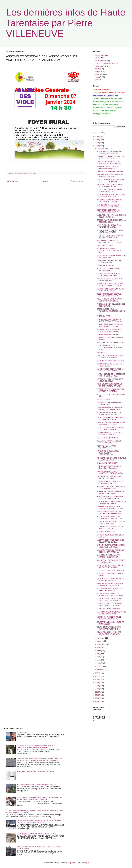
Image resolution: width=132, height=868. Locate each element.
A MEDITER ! (101, 353)
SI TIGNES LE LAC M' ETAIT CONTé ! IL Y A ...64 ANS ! (37, 834)
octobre (100, 641)
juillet (99, 651)
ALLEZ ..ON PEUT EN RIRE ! (107, 438)
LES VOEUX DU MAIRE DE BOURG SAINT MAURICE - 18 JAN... (110, 325)
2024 (97, 143)
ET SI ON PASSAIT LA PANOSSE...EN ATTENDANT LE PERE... (111, 390)
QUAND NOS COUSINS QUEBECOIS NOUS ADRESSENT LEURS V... (110, 285)
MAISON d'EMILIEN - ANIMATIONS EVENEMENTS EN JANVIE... (109, 330)
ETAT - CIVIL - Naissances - (105, 63)
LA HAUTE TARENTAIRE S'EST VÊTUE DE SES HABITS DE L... (111, 523)
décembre (101, 149)
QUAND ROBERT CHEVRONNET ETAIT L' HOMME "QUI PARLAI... (111, 502)
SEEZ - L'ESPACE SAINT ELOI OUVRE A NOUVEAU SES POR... (111, 424)
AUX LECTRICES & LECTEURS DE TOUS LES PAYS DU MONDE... (110, 370)
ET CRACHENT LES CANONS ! (108, 609)
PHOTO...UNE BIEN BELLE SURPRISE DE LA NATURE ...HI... (111, 305)
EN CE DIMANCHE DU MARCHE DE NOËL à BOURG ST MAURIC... (110, 498)
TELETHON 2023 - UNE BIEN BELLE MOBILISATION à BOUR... (110, 579)
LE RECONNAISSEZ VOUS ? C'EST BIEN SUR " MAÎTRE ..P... (110, 528)
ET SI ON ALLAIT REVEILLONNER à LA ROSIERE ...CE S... (111, 221)
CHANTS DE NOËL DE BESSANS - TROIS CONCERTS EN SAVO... (109, 600)
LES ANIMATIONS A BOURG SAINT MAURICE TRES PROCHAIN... (110, 408)
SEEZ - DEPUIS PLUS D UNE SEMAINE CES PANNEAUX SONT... (111, 196)
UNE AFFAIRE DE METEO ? (107, 463)
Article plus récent (13, 181)
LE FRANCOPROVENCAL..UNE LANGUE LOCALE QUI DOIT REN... (111, 508)
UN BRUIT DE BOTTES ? (106, 532)
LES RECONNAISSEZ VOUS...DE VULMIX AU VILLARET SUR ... (109, 618)
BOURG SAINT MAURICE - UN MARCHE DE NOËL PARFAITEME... (111, 595)
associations (99, 55)
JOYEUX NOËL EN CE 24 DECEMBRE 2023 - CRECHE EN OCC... (111, 375)
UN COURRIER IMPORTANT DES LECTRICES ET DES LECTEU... (109, 513)
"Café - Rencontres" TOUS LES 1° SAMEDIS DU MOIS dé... (109, 167)
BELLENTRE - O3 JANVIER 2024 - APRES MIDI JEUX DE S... (109, 442)
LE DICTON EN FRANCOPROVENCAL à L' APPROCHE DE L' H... (111, 418)
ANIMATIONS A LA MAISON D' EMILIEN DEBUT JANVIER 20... (111, 216)
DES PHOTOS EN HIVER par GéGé (110, 172)
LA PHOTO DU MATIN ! (105, 266)
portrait (97, 77)
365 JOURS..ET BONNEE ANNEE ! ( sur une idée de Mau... (111, 256)
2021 (97, 676)
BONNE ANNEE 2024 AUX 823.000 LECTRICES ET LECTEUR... (109, 152)
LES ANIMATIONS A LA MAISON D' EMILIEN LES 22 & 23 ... (109, 434)
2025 (97, 140)
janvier (100, 669)
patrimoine (98, 74)
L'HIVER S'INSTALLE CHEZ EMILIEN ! (111, 570)
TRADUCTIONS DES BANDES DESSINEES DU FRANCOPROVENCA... (108, 453)
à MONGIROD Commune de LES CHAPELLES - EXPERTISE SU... (110, 206)
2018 (97, 686)
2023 (97, 146)
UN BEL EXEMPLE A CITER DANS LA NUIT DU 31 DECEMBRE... (110, 181)
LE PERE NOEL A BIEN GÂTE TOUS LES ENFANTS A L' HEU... (110, 482)
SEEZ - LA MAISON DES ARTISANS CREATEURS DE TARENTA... (110, 585)
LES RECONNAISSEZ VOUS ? (108, 334)
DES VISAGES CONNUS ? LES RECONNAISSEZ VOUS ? (108, 211)
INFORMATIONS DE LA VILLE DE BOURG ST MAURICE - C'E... (109, 633)
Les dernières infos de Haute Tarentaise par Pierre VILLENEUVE (66, 23)
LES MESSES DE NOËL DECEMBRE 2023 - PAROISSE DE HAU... (110, 429)
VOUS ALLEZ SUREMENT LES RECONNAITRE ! (108, 270)
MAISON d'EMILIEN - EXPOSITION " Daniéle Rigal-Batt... (110, 280)
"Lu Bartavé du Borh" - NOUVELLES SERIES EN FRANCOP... (110, 590)
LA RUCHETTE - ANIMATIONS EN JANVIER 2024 (109, 403)
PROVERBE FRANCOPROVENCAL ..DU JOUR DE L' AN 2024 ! (110, 201)
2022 (97, 673)
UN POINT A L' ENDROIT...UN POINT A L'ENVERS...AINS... (111, 561)
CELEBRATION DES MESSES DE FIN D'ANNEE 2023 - (111, 623)
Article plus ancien (78, 181)
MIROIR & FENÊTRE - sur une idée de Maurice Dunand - (110, 365)
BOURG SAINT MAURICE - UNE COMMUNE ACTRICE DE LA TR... (110, 518)
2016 (97, 692)
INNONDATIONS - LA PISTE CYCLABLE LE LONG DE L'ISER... (111, 459)
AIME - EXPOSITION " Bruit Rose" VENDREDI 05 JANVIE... (109, 226)
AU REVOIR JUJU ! (24, 733)
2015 (97, 695)
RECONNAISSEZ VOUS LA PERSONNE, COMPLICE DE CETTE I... (111, 311)
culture (97, 58)
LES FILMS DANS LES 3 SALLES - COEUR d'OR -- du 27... (109, 262)
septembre (101, 644)
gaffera (72, 863)
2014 (97, 698)
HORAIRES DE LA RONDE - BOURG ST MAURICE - (36, 772)
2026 (97, 137)
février (100, 666)
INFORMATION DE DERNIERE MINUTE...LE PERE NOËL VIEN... (110, 472)
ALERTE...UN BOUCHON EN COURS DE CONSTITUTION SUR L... (110, 191)
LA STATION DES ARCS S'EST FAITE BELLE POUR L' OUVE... (110, 541)
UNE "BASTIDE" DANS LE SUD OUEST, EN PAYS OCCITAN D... (111, 176)
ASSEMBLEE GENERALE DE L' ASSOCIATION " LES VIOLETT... (109, 241)
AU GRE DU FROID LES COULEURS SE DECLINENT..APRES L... (110, 551)
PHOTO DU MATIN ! (104, 399)
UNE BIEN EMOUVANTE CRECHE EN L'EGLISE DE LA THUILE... (111, 546)
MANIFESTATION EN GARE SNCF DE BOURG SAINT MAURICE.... (111, 566)
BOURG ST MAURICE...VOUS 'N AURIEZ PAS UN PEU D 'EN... (109, 628)
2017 (97, 689)
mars (99, 663)
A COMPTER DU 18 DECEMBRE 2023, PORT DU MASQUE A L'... (111, 487)
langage (98, 72)
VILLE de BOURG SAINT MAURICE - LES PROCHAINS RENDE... (110, 300)
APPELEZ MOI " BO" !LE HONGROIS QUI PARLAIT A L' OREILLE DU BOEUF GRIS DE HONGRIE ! (37, 747)
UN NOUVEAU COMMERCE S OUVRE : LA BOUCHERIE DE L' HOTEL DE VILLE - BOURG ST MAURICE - (40, 798)
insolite (97, 69)
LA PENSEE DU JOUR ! (105, 245)
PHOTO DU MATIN (104, 316)
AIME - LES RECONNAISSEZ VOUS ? (111, 343)
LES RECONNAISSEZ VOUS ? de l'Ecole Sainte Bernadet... (109, 467)
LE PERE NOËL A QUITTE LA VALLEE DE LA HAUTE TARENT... (111, 290)
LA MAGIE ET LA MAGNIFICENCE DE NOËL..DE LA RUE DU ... (110, 157)
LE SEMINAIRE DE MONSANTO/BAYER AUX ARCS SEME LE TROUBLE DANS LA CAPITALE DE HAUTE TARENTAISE (39, 760)
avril (99, 660)
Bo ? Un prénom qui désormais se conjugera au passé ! (37, 785)
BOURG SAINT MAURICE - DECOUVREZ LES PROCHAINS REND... (109, 250)
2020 (97, 679)
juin (99, 654)
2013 (97, 701)
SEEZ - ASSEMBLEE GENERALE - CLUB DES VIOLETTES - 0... (109, 295)
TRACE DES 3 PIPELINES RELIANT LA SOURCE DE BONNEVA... (111, 357)
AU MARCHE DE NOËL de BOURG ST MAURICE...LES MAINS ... (111, 492)
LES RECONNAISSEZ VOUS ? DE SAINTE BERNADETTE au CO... (109, 320)
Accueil (45, 181)
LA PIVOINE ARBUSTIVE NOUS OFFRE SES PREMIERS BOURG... (111, 613)
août (99, 647)
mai (99, 657)
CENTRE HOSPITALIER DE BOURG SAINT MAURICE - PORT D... (110, 605)
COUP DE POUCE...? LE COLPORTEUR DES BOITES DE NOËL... (110, 348)
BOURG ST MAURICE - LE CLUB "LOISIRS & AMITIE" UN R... (109, 414)
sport (96, 80)
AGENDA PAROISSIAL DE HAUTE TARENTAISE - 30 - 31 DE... (109, 275)
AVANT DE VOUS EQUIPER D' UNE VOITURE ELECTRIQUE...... (110, 186)
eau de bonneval (101, 61)
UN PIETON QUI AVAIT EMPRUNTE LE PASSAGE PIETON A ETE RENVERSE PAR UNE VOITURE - (39, 822)
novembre (101, 638)
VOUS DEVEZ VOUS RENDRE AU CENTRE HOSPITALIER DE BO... (110, 385)
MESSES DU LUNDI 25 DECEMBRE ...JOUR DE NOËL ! (110, 380)
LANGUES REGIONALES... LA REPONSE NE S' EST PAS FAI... (109, 162)
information (99, 66)
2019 (97, 683)
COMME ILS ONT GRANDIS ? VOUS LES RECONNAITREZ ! (110, 231)
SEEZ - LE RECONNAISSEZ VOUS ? (110, 361)
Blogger (86, 863)
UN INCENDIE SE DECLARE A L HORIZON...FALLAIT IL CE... (108, 556)
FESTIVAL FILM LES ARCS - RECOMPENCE (107, 447)
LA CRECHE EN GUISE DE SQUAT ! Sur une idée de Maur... (110, 477)
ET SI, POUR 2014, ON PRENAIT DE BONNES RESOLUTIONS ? (110, 236)
